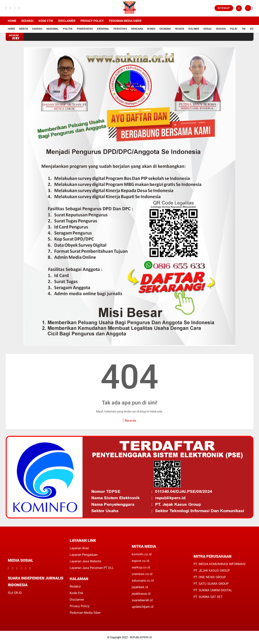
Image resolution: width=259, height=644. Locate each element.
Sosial (208, 29)
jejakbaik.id (140, 587)
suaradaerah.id (142, 600)
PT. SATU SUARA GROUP (211, 584)
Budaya (221, 29)
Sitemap (224, 8)
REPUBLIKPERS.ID (141, 637)
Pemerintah (85, 29)
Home (12, 21)
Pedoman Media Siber (125, 21)
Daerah (37, 29)
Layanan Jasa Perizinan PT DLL (92, 568)
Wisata (180, 29)
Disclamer (77, 600)
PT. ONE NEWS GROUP (210, 577)
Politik (68, 29)
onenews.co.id (142, 574)
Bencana (137, 29)
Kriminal (103, 29)
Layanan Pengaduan (84, 555)
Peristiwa (120, 29)
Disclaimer (67, 21)
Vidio (253, 29)
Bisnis (151, 29)
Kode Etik (46, 21)
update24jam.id (143, 607)
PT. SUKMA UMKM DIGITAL (213, 590)
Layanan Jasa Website (85, 561)
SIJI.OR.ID (15, 593)
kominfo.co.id (142, 554)
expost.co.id (140, 561)
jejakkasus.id (141, 594)
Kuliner (194, 29)
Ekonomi (165, 29)
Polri (234, 29)
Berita (24, 29)
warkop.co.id (141, 567)
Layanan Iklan (79, 548)
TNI (244, 29)
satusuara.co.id (143, 581)
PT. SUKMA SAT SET (208, 597)
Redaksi (27, 21)
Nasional (53, 29)
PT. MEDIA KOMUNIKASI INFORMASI (220, 564)
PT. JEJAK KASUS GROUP (212, 571)
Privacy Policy (92, 21)
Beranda (129, 420)
